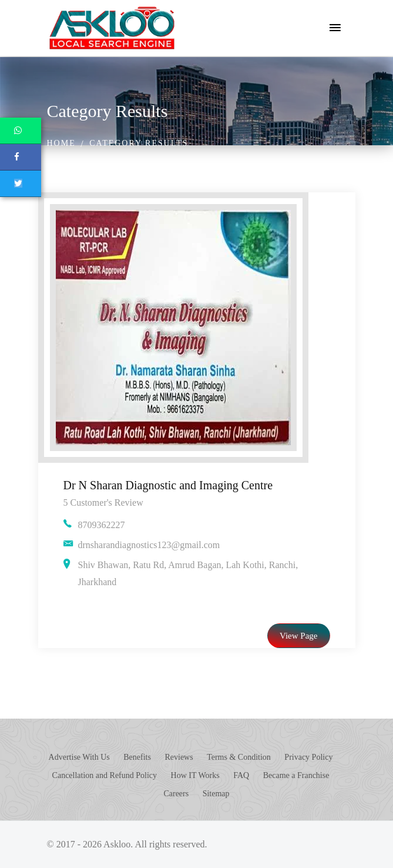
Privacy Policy (308, 757)
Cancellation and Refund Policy (105, 775)
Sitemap (216, 794)
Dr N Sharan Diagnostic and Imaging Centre (168, 485)
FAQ (241, 775)
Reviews (179, 757)
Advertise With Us (79, 757)
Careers (176, 794)
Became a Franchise (296, 775)
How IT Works (195, 775)
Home (61, 143)
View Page (299, 636)
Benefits (137, 757)
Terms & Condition (239, 757)
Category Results (139, 143)
